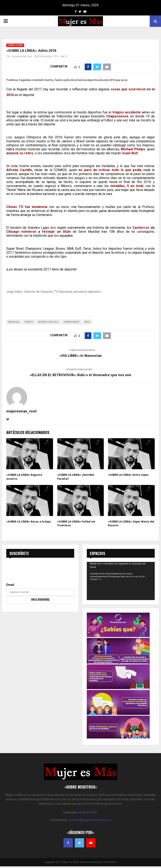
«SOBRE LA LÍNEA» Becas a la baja (29, 522)
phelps (29, 322)
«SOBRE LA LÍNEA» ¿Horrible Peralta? (76, 477)
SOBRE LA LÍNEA (15, 45)
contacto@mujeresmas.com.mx (90, 820)
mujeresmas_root (22, 56)
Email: (11, 585)
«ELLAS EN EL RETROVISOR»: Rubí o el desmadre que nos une (80, 375)
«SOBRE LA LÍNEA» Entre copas (128, 475)
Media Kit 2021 (88, 812)
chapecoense (72, 322)
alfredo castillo (48, 322)
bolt (87, 322)
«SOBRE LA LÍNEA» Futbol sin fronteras (76, 523)
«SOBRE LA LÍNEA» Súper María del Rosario (131, 523)
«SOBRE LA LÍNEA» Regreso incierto (24, 477)
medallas (14, 322)
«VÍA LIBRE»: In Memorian (80, 356)
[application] (121, 581)
